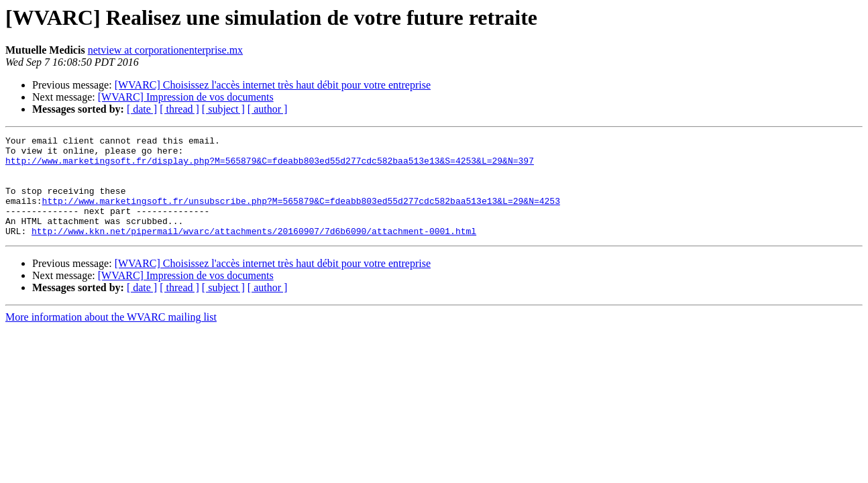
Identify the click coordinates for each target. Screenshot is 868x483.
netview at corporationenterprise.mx (165, 50)
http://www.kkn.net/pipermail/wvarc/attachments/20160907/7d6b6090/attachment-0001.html (254, 251)
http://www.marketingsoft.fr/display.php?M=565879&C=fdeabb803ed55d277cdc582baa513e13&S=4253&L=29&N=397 (270, 166)
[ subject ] (223, 109)
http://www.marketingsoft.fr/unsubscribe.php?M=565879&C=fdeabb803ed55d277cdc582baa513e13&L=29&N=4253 (301, 215)
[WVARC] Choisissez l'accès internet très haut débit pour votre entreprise (273, 85)
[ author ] (268, 109)
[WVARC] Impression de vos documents (186, 97)
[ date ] (142, 109)
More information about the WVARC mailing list (111, 337)
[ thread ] (179, 109)
